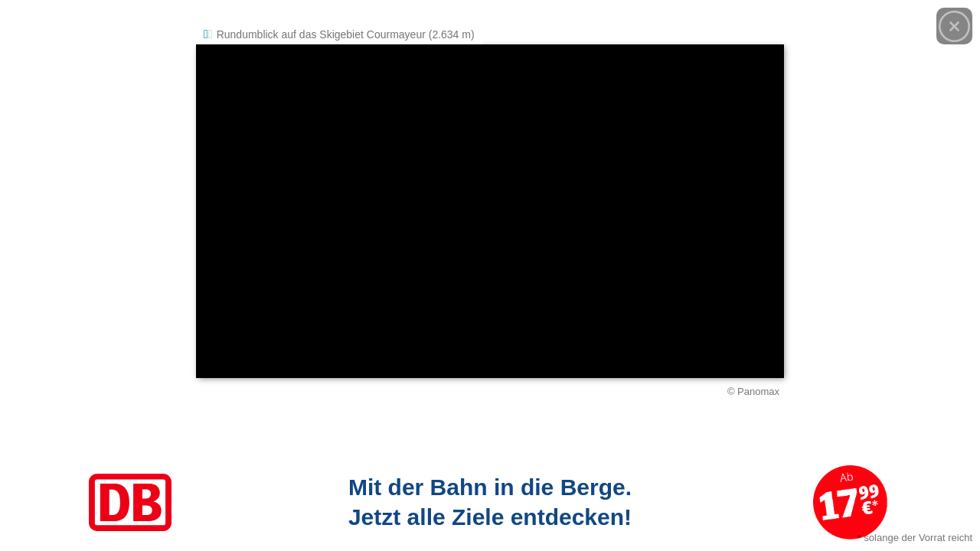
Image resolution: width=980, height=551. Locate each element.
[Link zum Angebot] (490, 502)
